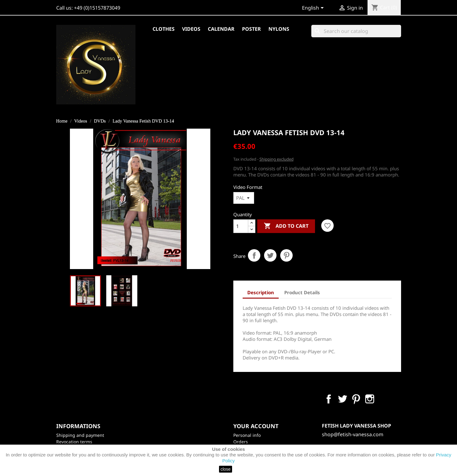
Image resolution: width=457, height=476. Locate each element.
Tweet (270, 255)
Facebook (329, 399)
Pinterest (286, 255)
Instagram (370, 399)
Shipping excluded (276, 159)
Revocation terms (74, 442)
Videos (191, 29)
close (226, 469)
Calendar (221, 29)
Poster (251, 29)
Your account (256, 426)
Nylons (279, 29)
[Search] (356, 31)
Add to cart (286, 226)
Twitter (342, 399)
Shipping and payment (80, 435)
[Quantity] (241, 226)
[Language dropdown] (314, 8)
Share (254, 255)
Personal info (247, 435)
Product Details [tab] (302, 292)
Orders (241, 442)
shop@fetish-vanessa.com (353, 434)
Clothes (164, 29)
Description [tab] (261, 292)
